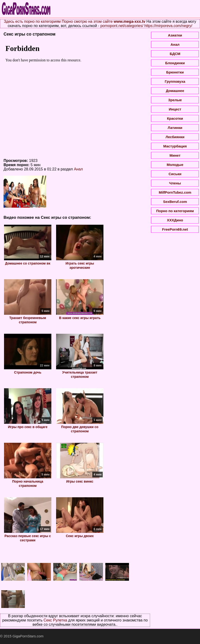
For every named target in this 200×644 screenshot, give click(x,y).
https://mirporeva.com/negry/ (168, 26)
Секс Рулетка (55, 620)
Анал (78, 169)
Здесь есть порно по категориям (32, 21)
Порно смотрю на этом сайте (87, 21)
